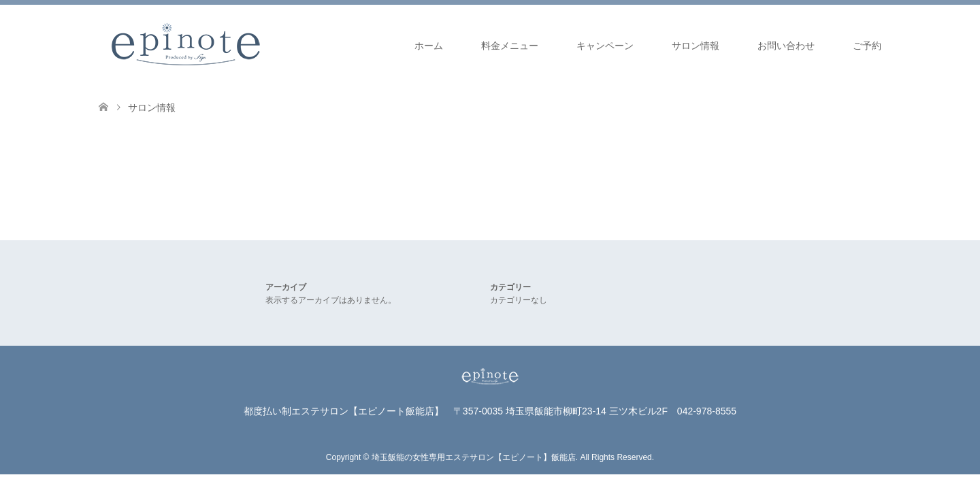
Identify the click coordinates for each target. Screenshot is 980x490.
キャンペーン (605, 46)
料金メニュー (510, 46)
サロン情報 (696, 46)
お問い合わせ (786, 46)
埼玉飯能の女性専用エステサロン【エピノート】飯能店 (474, 457)
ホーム (429, 46)
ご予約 (867, 46)
